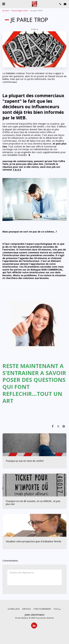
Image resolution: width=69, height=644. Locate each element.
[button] (4, 4)
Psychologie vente (20, 11)
